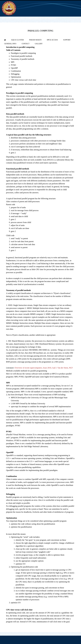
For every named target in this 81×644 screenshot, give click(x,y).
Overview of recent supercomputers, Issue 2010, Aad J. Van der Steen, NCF (44, 368)
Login (77, 34)
